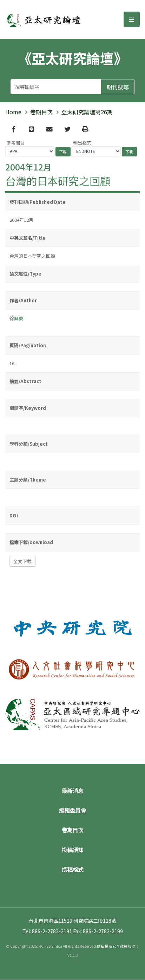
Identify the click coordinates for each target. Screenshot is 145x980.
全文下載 (22, 562)
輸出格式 (82, 143)
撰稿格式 (73, 870)
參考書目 (16, 143)
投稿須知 (73, 850)
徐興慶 (16, 319)
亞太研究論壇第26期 (87, 112)
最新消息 (73, 791)
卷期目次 (41, 112)
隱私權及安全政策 (112, 946)
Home (13, 112)
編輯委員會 (73, 811)
